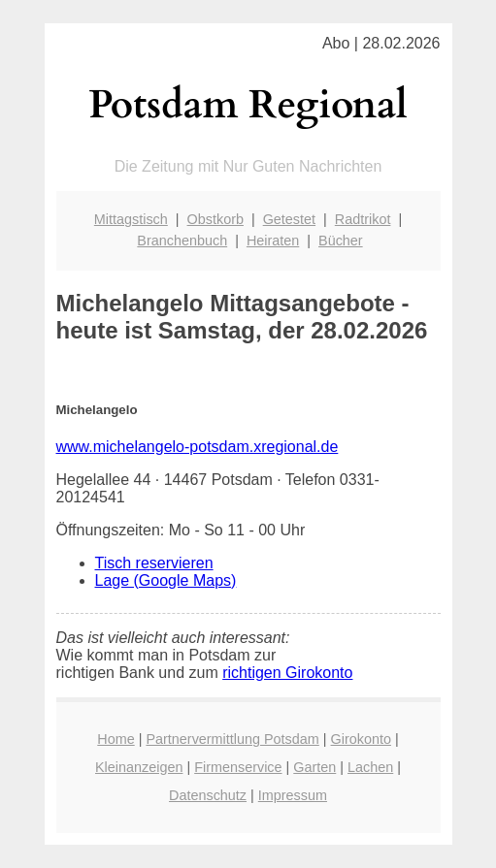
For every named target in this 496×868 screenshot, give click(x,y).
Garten (314, 767)
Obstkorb (215, 219)
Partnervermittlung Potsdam (232, 739)
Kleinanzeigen (139, 767)
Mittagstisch (131, 219)
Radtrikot (363, 219)
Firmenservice (238, 767)
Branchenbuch (182, 241)
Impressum (293, 795)
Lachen (370, 767)
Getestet (289, 219)
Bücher (341, 241)
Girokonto (361, 739)
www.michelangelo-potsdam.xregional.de (198, 447)
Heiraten (273, 241)
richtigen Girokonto (287, 673)
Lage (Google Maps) (166, 580)
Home (116, 739)
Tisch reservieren (154, 563)
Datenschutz (208, 795)
